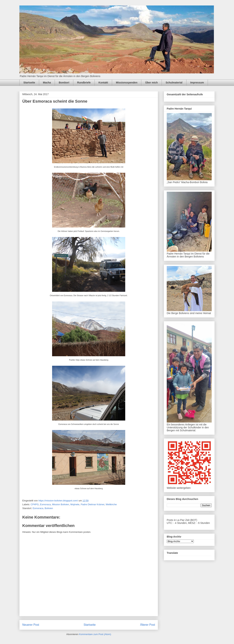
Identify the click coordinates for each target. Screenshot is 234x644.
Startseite (29, 83)
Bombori (64, 83)
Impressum (197, 83)
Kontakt (103, 83)
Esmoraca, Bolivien (43, 508)
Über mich (151, 83)
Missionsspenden (127, 83)
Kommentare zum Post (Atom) (95, 634)
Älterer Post (148, 625)
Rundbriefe (84, 83)
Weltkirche (111, 504)
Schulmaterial (174, 83)
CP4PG (35, 504)
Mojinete (75, 504)
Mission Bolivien (61, 504)
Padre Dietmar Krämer (92, 504)
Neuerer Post (31, 625)
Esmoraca (45, 504)
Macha (47, 83)
